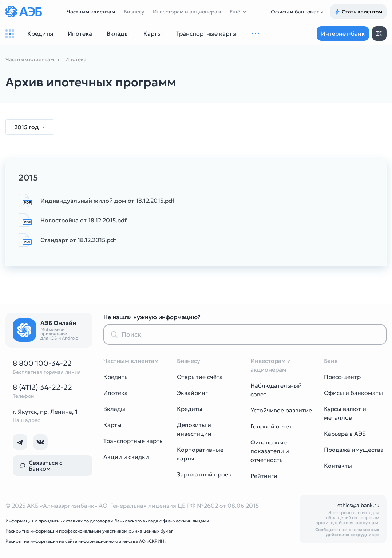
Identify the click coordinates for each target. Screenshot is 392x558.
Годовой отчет (271, 426)
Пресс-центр (342, 377)
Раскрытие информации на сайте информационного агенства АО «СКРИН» (86, 541)
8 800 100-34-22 (42, 363)
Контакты (338, 466)
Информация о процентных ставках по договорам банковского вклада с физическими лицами (107, 521)
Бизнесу (134, 12)
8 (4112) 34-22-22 (42, 387)
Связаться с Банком (41, 466)
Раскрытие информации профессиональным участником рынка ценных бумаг (89, 531)
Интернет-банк (343, 33)
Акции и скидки (126, 457)
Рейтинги (264, 476)
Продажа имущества (354, 450)
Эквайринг (192, 393)
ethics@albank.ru (358, 505)
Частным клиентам (91, 12)
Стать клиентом (358, 12)
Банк (331, 361)
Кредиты (116, 377)
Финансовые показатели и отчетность (270, 451)
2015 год (27, 127)
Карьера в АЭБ (345, 434)
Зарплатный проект (206, 474)
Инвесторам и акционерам (187, 12)
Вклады (114, 409)
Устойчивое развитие (281, 410)
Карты (112, 425)
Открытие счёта (200, 377)
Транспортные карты (134, 441)
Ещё (235, 12)
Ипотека (116, 393)
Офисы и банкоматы (297, 12)
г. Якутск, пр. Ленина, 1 (45, 412)
